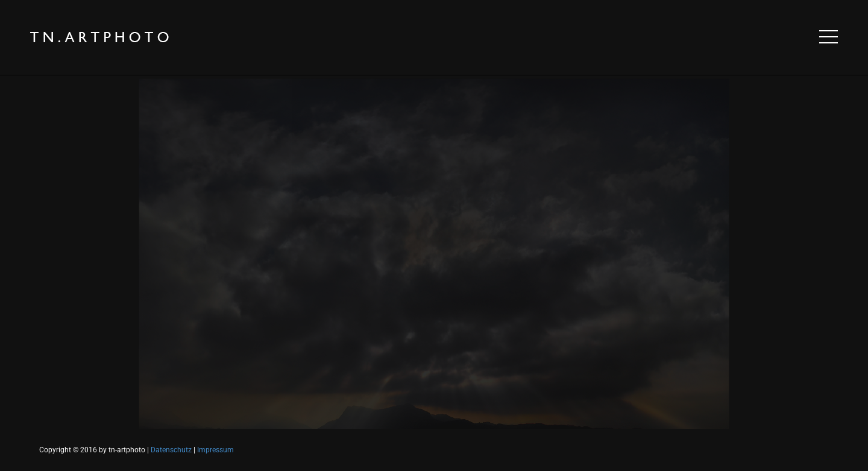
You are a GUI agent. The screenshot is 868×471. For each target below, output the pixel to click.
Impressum (215, 450)
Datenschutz (171, 450)
